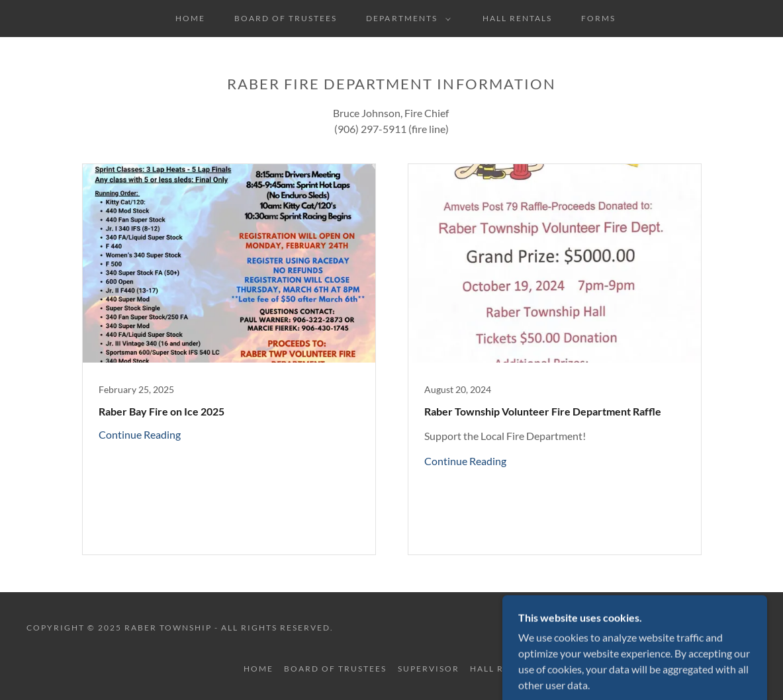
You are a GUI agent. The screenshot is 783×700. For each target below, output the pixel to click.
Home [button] (258, 669)
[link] (229, 359)
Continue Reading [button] (140, 434)
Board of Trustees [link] (286, 18)
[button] (405, 19)
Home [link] (190, 18)
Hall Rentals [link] (517, 18)
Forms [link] (598, 18)
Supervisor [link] (429, 669)
